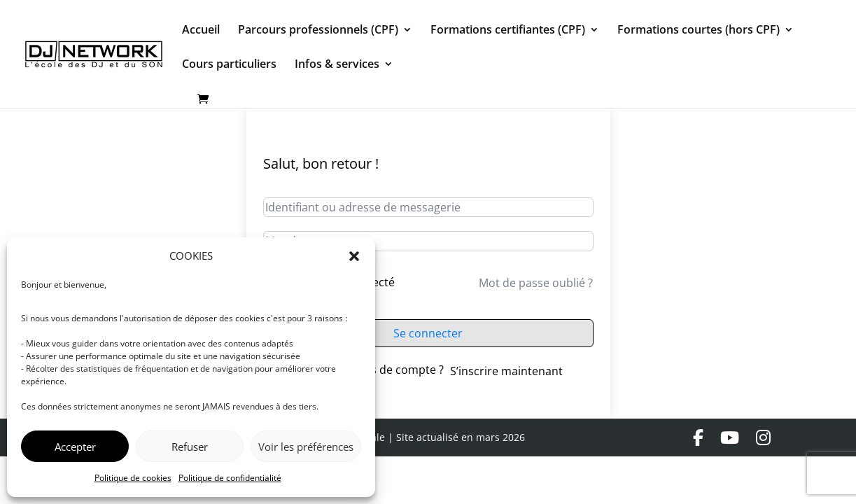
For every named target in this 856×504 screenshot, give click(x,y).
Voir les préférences (306, 447)
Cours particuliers (229, 65)
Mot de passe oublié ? (536, 283)
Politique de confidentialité (230, 478)
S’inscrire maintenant (506, 371)
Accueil (201, 31)
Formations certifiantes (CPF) (508, 31)
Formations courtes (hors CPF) (699, 31)
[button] (354, 256)
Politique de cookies (133, 478)
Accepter (75, 447)
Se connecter (428, 333)
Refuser (190, 447)
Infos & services (337, 65)
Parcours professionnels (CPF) (318, 31)
